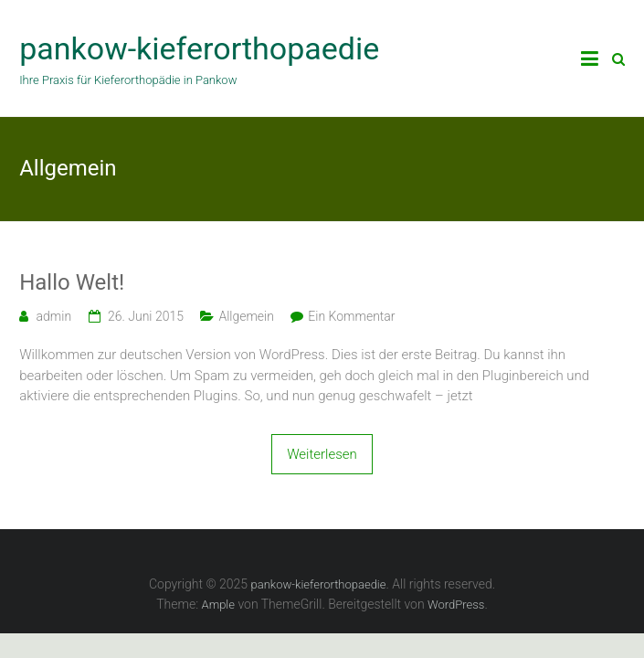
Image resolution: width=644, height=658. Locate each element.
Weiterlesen (322, 454)
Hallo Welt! (72, 282)
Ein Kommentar (351, 316)
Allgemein (246, 316)
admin (54, 316)
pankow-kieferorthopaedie (199, 48)
